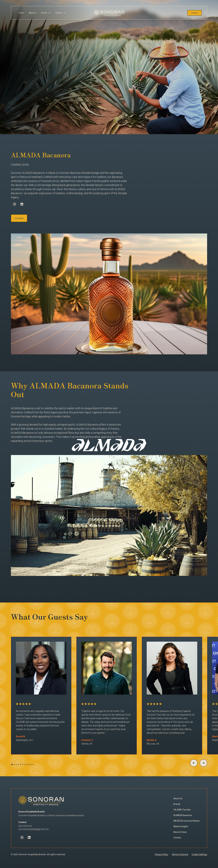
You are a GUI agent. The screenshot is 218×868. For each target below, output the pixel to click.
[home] (109, 13)
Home (21, 13)
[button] (46, 13)
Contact (195, 13)
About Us (32, 13)
